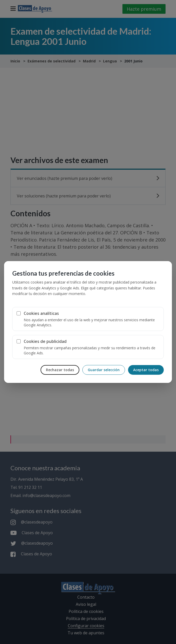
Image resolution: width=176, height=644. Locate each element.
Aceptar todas (146, 370)
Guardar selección (104, 370)
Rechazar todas (60, 370)
